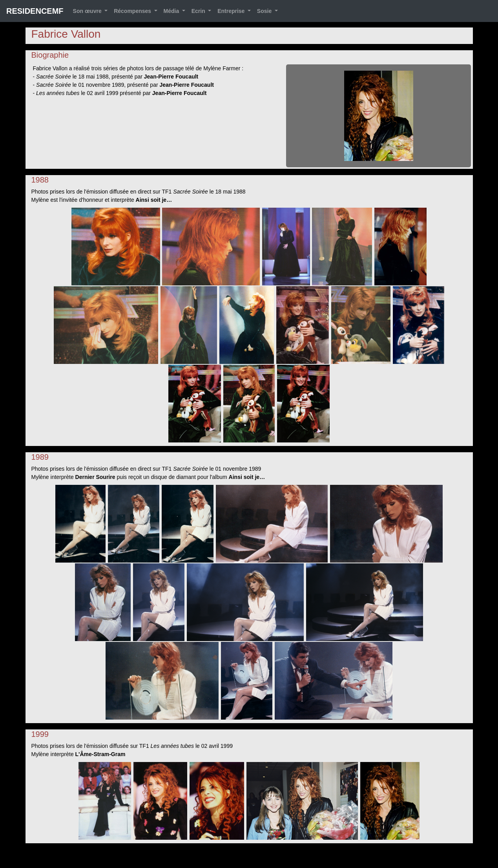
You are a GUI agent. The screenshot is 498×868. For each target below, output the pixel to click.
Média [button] (172, 11)
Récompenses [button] (133, 11)
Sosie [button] (265, 11)
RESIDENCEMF (35, 11)
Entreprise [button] (232, 11)
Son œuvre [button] (88, 11)
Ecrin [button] (199, 11)
